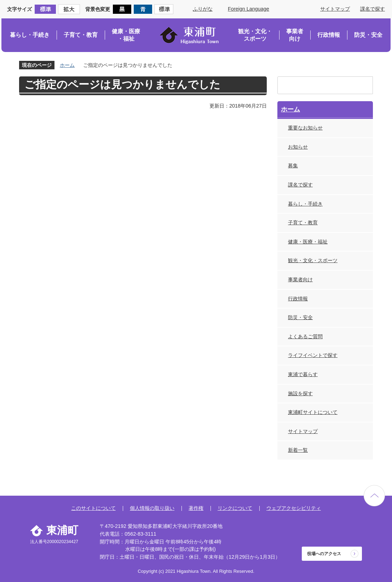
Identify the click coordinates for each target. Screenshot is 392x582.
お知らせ (298, 147)
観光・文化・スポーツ (255, 35)
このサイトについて (93, 508)
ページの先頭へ (374, 496)
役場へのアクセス (324, 554)
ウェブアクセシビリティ (294, 508)
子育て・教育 (81, 35)
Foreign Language (249, 9)
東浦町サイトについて (313, 412)
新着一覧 (298, 450)
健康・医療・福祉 (126, 35)
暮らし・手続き (30, 35)
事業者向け (295, 35)
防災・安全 (368, 35)
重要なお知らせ (305, 128)
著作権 (196, 508)
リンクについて (235, 508)
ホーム (67, 65)
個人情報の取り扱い (152, 508)
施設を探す (300, 393)
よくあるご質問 (305, 336)
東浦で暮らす (303, 374)
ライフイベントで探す (313, 355)
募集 (293, 166)
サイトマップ (335, 9)
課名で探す (373, 9)
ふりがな (203, 9)
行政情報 (329, 35)
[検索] (318, 85)
